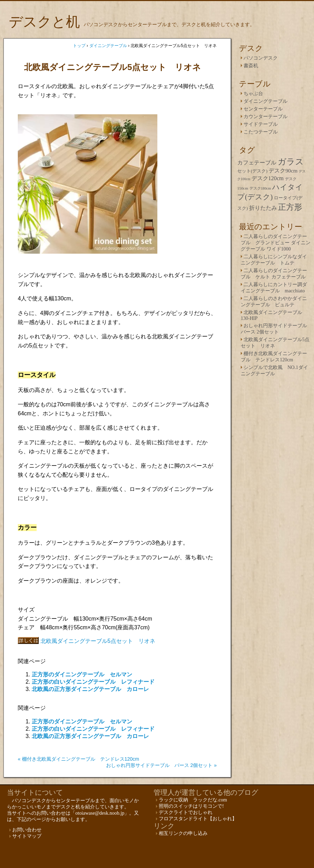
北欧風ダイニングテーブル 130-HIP (271, 315)
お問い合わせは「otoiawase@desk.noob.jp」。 (85, 813)
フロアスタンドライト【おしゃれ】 (198, 819)
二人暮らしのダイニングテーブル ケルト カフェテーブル (274, 274)
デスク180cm (260, 188)
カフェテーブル (257, 163)
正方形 (290, 207)
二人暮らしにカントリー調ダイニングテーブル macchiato (274, 288)
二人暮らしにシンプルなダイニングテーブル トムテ (274, 260)
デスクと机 (44, 22)
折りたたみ (263, 208)
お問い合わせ (27, 830)
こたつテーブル (261, 132)
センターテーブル (263, 109)
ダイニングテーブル (266, 101)
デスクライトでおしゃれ (186, 812)
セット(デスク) (252, 171)
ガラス (291, 162)
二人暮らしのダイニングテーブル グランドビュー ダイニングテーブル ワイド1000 (276, 243)
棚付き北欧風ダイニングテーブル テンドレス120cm (274, 357)
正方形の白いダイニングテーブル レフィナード (93, 682)
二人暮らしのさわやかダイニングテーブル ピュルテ (274, 302)
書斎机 (251, 66)
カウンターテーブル (266, 117)
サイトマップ (27, 836)
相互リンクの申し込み (183, 833)
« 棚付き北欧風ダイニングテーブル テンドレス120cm (78, 759)
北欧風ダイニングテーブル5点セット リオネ (98, 641)
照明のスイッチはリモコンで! (191, 806)
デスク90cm (283, 171)
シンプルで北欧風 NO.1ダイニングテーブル (274, 371)
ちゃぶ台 (253, 94)
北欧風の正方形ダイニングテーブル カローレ (90, 689)
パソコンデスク (261, 58)
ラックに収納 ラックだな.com (193, 800)
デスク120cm (268, 178)
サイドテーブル (261, 124)
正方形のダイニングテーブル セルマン (82, 674)
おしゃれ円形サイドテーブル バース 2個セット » (161, 765)
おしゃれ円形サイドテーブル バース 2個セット (276, 329)
